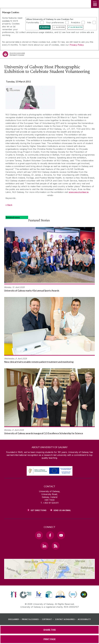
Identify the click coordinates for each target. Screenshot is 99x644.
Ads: (89, 22)
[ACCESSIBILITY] (84, 619)
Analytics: (76, 22)
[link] (14, 595)
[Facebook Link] (50, 535)
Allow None (60, 27)
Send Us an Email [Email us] (62, 510)
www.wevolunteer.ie (79, 192)
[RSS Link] (56, 546)
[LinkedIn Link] (44, 546)
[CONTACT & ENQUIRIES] (66, 619)
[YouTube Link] (61, 535)
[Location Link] (50, 577)
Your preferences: (55, 22)
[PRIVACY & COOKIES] (31, 619)
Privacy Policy (77, 45)
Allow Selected (76, 27)
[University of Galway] (14, 55)
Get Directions (39, 510)
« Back (9, 205)
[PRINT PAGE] (49, 639)
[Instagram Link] (39, 535)
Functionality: (33, 22)
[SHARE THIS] (49, 630)
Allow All (46, 27)
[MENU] (95, 4)
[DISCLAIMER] (15, 619)
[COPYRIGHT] (48, 619)
